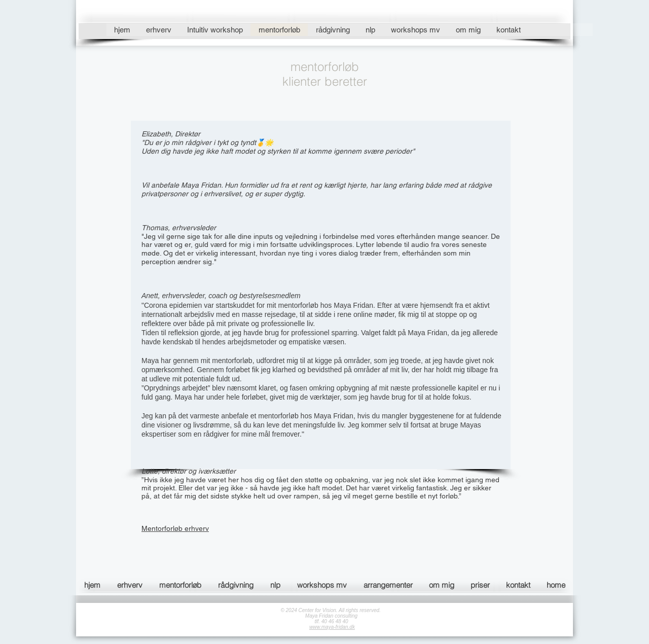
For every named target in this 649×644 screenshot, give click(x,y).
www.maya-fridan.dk (332, 627)
